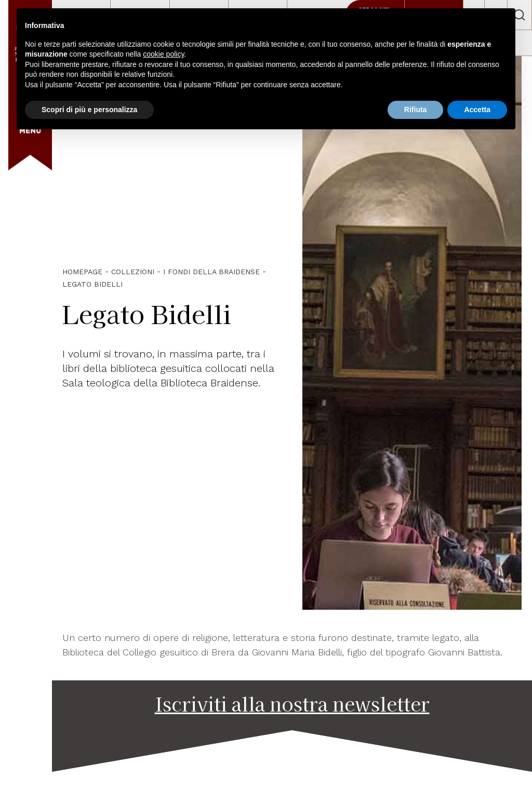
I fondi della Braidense (211, 272)
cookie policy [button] (163, 54)
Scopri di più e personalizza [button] (89, 110)
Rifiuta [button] (416, 110)
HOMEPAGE (82, 272)
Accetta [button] (477, 110)
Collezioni (133, 272)
